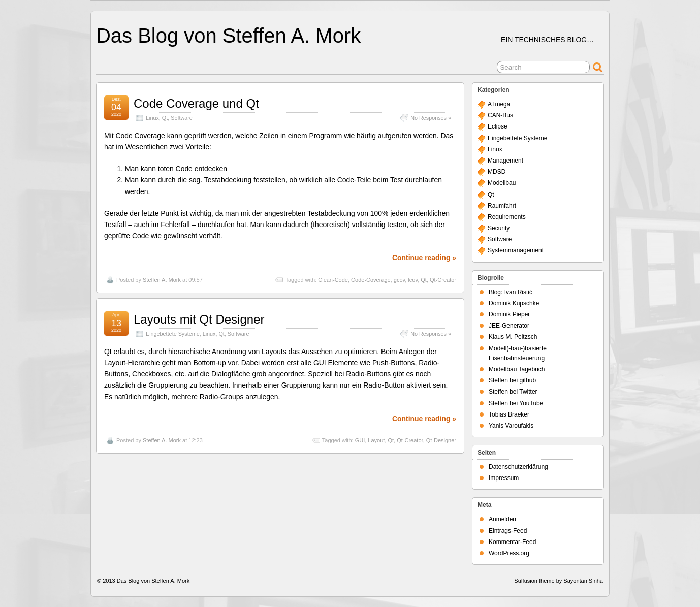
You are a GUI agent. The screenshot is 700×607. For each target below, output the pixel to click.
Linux (152, 118)
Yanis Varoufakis (511, 426)
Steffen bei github (512, 380)
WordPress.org (509, 553)
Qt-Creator (443, 280)
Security (499, 228)
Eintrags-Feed (508, 531)
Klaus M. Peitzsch (513, 337)
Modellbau (502, 183)
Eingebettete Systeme (173, 334)
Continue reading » (424, 258)
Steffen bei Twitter (513, 392)
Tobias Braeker (509, 414)
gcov (399, 280)
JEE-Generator (509, 326)
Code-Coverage (371, 280)
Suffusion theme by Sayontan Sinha (559, 581)
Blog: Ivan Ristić (511, 292)
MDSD (497, 172)
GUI (360, 440)
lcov (413, 280)
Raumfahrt (502, 206)
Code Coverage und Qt (196, 103)
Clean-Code (333, 280)
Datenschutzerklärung (518, 467)
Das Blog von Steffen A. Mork (228, 36)
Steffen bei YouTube (516, 403)
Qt (165, 118)
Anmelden (502, 519)
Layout (376, 440)
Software (182, 118)
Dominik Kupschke (514, 303)
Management (505, 161)
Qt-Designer (441, 440)
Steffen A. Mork (162, 280)
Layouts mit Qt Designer (199, 319)
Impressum (504, 478)
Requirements (507, 217)
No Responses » (431, 118)
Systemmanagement (516, 250)
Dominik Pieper (509, 314)
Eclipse (498, 126)
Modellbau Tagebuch (517, 369)
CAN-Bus (500, 115)
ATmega (499, 104)
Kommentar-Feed (512, 542)
